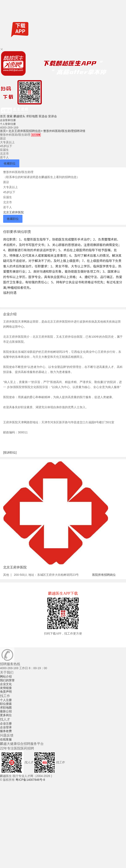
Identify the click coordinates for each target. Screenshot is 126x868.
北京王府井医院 (13, 212)
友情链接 (6, 688)
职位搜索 (6, 704)
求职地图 (32, 116)
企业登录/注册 (8, 120)
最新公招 (6, 711)
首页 (3, 116)
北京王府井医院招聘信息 (25, 131)
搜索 (10, 116)
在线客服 (6, 739)
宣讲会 (52, 116)
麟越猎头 (19, 116)
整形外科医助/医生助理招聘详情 (64, 131)
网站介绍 (6, 676)
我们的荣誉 (7, 680)
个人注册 (6, 700)
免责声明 (6, 692)
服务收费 (6, 731)
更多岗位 (6, 715)
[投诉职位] (10, 452)
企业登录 (6, 727)
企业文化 (6, 684)
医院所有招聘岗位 (104, 575)
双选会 (43, 116)
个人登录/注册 (8, 124)
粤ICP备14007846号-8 (30, 780)
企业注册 (6, 723)
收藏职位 (10, 163)
